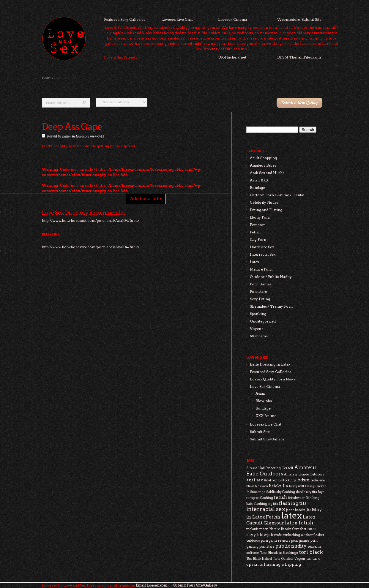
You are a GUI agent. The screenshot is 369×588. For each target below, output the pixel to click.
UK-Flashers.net (232, 57)
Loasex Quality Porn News (273, 379)
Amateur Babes (263, 165)
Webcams (259, 336)
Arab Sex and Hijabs (267, 173)
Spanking (258, 314)
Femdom (258, 225)
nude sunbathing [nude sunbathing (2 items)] (287, 535)
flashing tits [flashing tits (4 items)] (293, 503)
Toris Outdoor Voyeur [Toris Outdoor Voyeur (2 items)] (289, 559)
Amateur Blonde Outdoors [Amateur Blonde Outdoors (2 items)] (304, 474)
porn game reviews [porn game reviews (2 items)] (276, 541)
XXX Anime (266, 416)
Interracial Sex (263, 254)
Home (46, 78)
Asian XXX (259, 180)
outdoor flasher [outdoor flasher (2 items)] (313, 535)
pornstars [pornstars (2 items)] (267, 547)
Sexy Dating (260, 299)
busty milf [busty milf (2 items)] (297, 486)
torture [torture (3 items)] (313, 558)
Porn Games (261, 284)
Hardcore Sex (262, 247)
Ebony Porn (260, 217)
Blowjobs (264, 401)
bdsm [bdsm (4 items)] (304, 480)
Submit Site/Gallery (267, 439)
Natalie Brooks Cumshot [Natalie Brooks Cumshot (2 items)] (288, 529)
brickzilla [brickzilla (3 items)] (279, 486)
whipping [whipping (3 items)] (291, 564)
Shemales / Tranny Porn (271, 306)
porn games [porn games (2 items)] (300, 541)
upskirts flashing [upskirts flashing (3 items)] (263, 564)
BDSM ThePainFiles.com (299, 57)
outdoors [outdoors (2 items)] (253, 541)
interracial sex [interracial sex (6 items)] (266, 509)
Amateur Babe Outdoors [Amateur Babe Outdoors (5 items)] (282, 471)
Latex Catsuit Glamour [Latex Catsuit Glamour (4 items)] (281, 520)
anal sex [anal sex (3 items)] (255, 480)
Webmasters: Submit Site (299, 19)
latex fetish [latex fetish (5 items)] (299, 523)
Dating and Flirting (266, 210)
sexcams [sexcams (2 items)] (314, 547)
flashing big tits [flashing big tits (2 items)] (266, 504)
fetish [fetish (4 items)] (281, 497)
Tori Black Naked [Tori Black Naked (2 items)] (259, 559)
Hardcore (82, 136)
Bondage (257, 188)
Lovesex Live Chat (177, 19)
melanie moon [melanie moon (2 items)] (257, 529)
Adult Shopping (263, 158)
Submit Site (260, 432)
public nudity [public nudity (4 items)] (291, 546)
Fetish (255, 232)
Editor (66, 136)
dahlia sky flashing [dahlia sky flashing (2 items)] (281, 492)
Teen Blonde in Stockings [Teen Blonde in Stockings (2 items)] (279, 553)
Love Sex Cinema (265, 387)
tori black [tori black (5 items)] (311, 552)
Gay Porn (258, 240)
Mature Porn (261, 269)
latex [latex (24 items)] (292, 515)
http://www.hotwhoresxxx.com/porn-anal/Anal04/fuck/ (91, 247)
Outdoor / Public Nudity (271, 277)
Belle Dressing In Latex (270, 364)
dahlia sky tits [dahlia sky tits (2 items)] (306, 492)
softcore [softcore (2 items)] (253, 553)
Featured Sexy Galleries (125, 19)
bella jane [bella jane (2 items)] (318, 480)
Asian (260, 393)
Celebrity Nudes (264, 202)
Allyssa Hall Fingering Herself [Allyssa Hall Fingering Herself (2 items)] (270, 468)
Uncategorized (263, 321)
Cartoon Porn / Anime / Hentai (277, 195)
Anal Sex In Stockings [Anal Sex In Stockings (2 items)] (280, 480)
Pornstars (258, 291)
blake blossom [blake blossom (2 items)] (257, 486)
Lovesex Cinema (232, 19)
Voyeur (257, 329)
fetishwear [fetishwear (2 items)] (297, 498)
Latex (254, 262)
